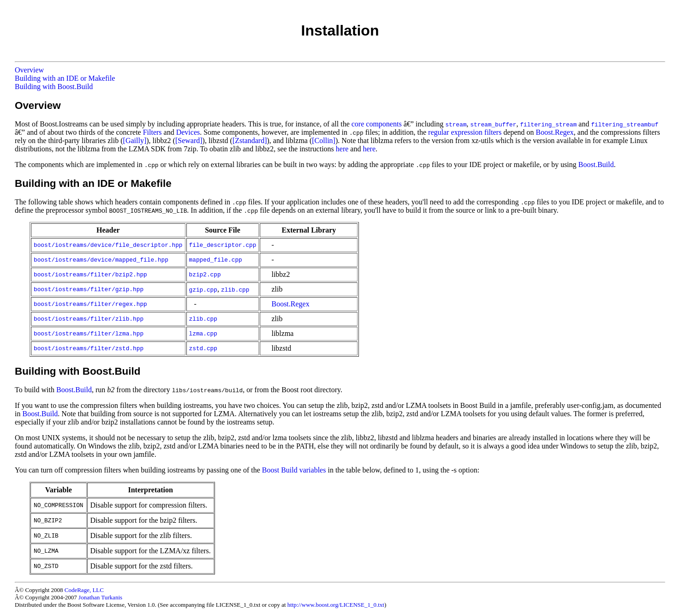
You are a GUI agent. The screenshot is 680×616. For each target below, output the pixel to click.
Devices (188, 132)
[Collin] (324, 141)
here (342, 149)
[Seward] (189, 141)
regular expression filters (465, 132)
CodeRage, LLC (84, 590)
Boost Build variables (294, 470)
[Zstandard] (250, 141)
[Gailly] (135, 141)
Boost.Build (596, 164)
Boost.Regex (555, 132)
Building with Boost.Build (54, 87)
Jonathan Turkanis (100, 597)
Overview (29, 70)
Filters (152, 132)
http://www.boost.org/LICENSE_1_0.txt (336, 605)
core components (377, 124)
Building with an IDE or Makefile (65, 78)
